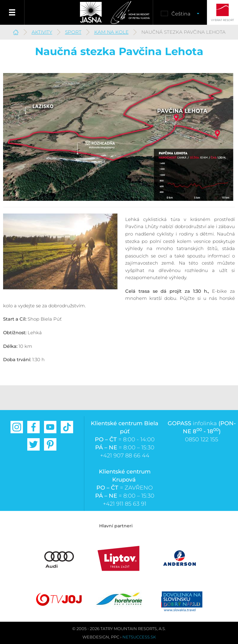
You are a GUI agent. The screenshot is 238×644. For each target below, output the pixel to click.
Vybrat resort (223, 20)
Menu (12, 12)
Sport (73, 32)
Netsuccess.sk (139, 637)
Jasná (91, 12)
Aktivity (42, 32)
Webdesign (96, 637)
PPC (115, 637)
